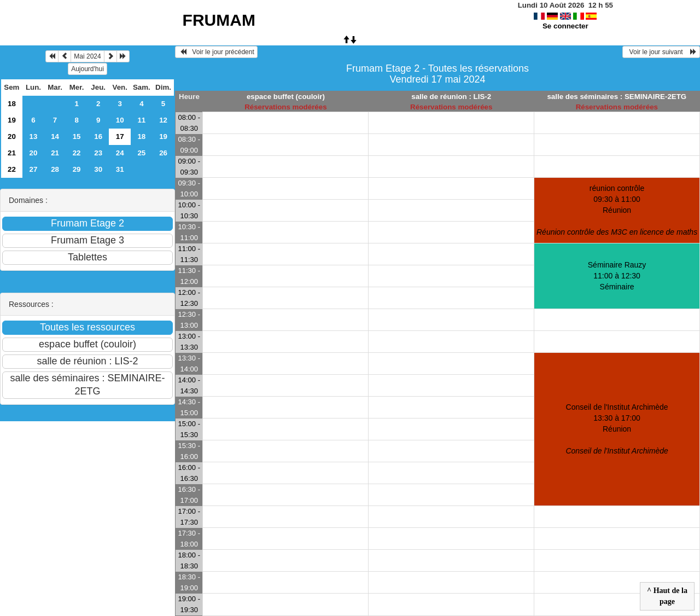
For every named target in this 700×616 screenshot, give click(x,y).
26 (163, 153)
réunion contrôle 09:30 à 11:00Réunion (617, 210)
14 (55, 136)
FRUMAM (219, 20)
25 (141, 153)
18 (12, 104)
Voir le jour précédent (216, 52)
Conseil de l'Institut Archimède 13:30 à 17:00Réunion (617, 429)
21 (12, 153)
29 (77, 169)
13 (34, 136)
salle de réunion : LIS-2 (451, 97)
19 (12, 120)
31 (120, 169)
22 (77, 153)
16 (98, 136)
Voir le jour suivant (661, 52)
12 (163, 120)
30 (98, 169)
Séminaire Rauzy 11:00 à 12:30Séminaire (617, 276)
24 (120, 153)
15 (77, 136)
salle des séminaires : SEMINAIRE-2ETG (617, 97)
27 (34, 169)
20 (12, 136)
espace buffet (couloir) (286, 97)
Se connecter (565, 26)
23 (98, 153)
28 (55, 169)
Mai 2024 (87, 56)
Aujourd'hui (87, 69)
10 (120, 120)
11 (141, 120)
